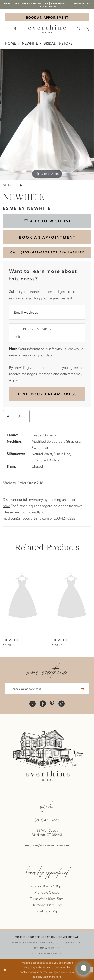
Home (10, 43)
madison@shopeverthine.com (26, 518)
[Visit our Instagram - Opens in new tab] (32, 703)
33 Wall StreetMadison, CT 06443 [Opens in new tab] (47, 832)
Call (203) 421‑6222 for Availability (47, 252)
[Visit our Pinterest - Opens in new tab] (52, 703)
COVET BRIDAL (69, 937)
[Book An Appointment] (47, 17)
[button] (8, 29)
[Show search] (79, 29)
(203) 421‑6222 (47, 820)
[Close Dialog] (5, 970)
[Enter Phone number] (44, 336)
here (58, 977)
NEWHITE (30, 43)
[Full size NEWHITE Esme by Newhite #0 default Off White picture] (47, 114)
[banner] (47, 29)
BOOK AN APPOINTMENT (48, 237)
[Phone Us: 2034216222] (16, 29)
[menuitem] (8, 29)
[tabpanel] (47, 114)
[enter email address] (47, 689)
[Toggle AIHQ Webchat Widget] (83, 968)
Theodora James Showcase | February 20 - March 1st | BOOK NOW (47, 5)
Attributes (16, 416)
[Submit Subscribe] (82, 689)
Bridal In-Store (58, 43)
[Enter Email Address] (47, 312)
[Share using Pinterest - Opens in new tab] (21, 185)
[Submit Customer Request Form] (47, 394)
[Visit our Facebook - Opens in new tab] (43, 703)
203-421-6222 (65, 518)
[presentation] (23, 597)
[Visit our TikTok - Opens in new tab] (62, 703)
